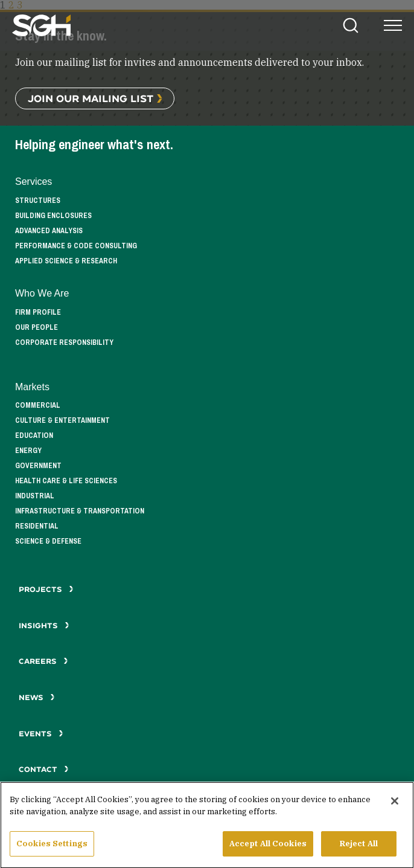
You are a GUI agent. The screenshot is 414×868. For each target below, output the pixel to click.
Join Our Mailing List (91, 98)
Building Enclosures (53, 216)
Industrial (35, 496)
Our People (37, 327)
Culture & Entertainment (62, 420)
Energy (28, 451)
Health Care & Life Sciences (66, 481)
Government (38, 466)
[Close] (395, 806)
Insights (44, 625)
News (37, 697)
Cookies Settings (52, 849)
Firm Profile (38, 312)
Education (34, 436)
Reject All (359, 849)
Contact (44, 769)
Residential (37, 526)
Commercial (38, 405)
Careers (43, 661)
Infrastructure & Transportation (80, 511)
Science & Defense (48, 541)
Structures (38, 201)
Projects (46, 589)
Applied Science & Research (66, 261)
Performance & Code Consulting (76, 246)
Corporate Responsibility (64, 342)
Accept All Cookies (268, 849)
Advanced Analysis (49, 231)
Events (41, 734)
